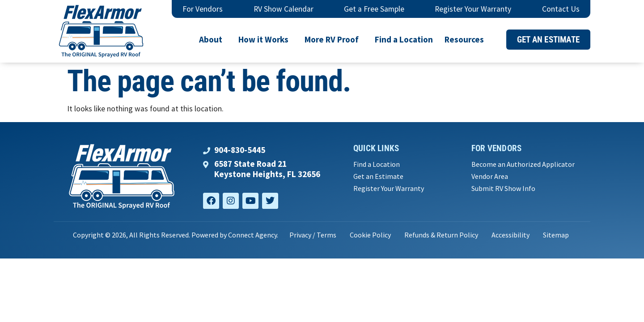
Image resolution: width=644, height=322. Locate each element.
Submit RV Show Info (503, 189)
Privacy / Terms (313, 235)
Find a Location (404, 39)
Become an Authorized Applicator (523, 164)
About (213, 39)
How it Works (266, 39)
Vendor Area (490, 176)
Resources (466, 39)
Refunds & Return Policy (441, 235)
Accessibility (511, 235)
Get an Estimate (378, 176)
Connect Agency (252, 235)
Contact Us (561, 9)
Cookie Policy (370, 235)
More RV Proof (334, 39)
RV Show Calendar (284, 9)
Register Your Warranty (473, 9)
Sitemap (556, 235)
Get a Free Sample (374, 9)
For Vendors (203, 9)
